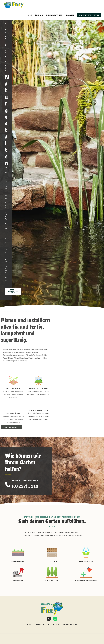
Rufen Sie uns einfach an (25, 274)
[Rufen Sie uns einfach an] (8, 278)
